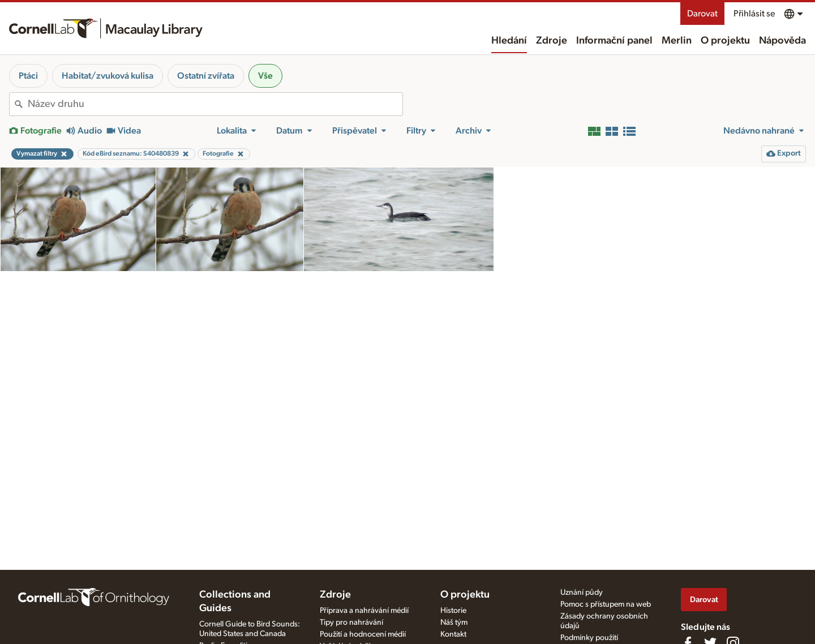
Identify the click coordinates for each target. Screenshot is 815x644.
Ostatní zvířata (206, 76)
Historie (453, 611)
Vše (265, 76)
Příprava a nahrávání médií (364, 611)
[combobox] (215, 104)
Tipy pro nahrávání (351, 622)
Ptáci (28, 76)
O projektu (725, 41)
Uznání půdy (582, 593)
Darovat (702, 14)
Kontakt (453, 634)
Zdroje (552, 41)
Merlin (677, 41)
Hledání (509, 41)
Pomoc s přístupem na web (606, 604)
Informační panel (614, 41)
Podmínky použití (589, 638)
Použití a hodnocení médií (363, 634)
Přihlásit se (754, 14)
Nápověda (782, 41)
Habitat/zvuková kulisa (108, 76)
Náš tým (454, 622)
